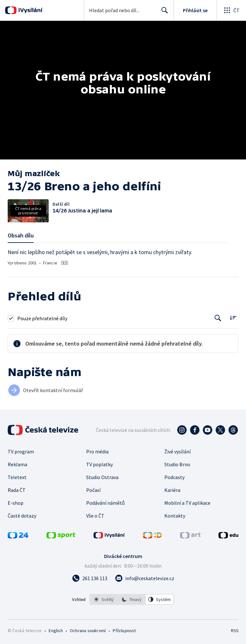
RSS (235, 631)
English (56, 631)
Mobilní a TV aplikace (187, 503)
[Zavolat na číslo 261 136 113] (90, 578)
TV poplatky (99, 464)
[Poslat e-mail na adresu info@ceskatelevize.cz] (145, 578)
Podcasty (174, 477)
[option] (104, 599)
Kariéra (172, 490)
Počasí (93, 490)
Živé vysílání (177, 451)
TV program (21, 451)
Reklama (17, 464)
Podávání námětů (105, 503)
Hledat (163, 13)
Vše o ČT (95, 516)
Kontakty (175, 516)
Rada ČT (17, 490)
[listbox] (132, 599)
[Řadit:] (233, 318)
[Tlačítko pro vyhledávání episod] (218, 318)
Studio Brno (177, 464)
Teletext (17, 477)
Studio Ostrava (102, 477)
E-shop (16, 503)
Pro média (97, 451)
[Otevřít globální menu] (231, 10)
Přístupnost (124, 631)
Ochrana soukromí (88, 631)
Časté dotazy (22, 516)
